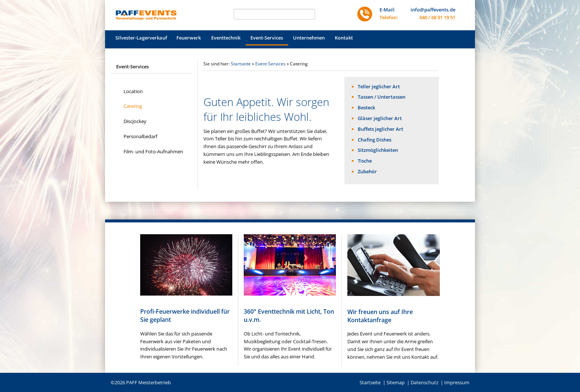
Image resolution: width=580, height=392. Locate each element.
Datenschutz (424, 382)
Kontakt (344, 38)
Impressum (457, 382)
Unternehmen (309, 38)
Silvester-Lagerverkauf (141, 38)
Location (133, 91)
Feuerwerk (189, 38)
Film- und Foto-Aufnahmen (153, 151)
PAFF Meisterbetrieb (149, 382)
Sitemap (396, 382)
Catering (133, 106)
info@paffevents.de (433, 10)
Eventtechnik (226, 38)
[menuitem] (141, 38)
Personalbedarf (140, 136)
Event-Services (267, 38)
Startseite (241, 64)
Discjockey (135, 121)
